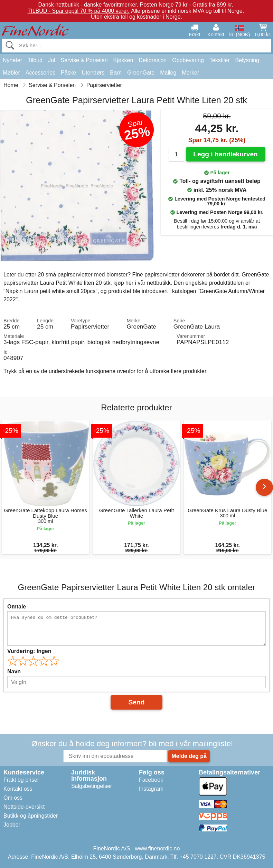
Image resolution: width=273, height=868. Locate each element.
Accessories (40, 73)
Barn (116, 73)
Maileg (168, 73)
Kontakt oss (18, 789)
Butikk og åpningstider (31, 816)
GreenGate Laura (197, 326)
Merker (190, 73)
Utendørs (93, 73)
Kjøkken (123, 60)
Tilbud (35, 60)
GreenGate (141, 73)
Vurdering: (29, 651)
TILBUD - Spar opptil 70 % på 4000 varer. (78, 11)
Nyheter (12, 60)
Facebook (151, 780)
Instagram (151, 789)
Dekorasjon (153, 60)
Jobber (12, 825)
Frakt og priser (21, 780)
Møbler (11, 73)
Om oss (13, 798)
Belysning (247, 60)
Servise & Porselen (84, 60)
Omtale (17, 607)
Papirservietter (90, 326)
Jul (51, 60)
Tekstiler (220, 60)
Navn (14, 671)
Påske (68, 73)
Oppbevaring (188, 60)
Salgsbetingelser (92, 786)
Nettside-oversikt (24, 807)
